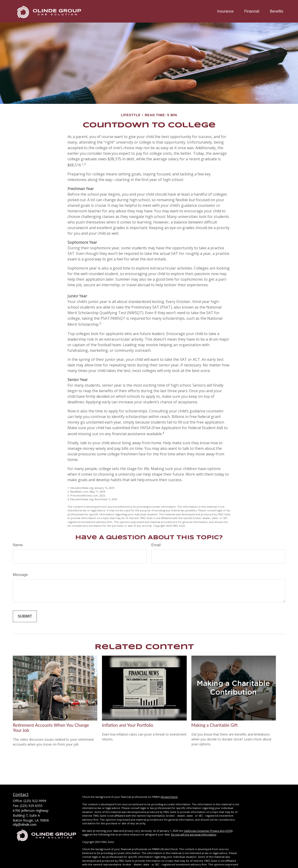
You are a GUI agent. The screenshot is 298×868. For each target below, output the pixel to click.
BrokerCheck (169, 797)
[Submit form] (25, 616)
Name (18, 545)
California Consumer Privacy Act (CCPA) (208, 831)
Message (20, 575)
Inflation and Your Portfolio (128, 725)
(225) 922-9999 (35, 801)
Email (156, 545)
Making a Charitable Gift (215, 725)
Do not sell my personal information (194, 834)
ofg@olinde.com (25, 825)
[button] (225, 11)
